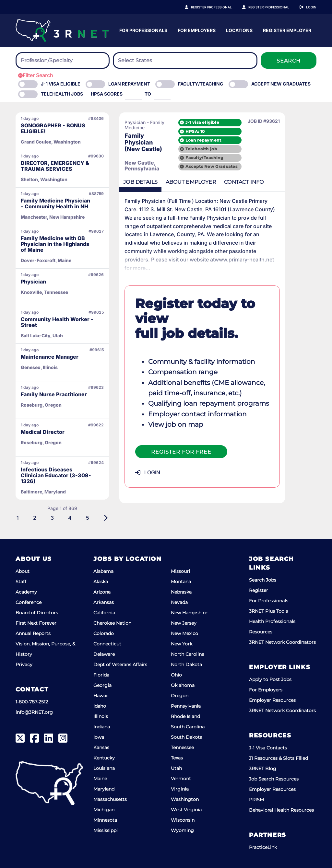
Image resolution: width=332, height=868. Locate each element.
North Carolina (188, 654)
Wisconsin (183, 820)
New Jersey (184, 623)
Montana (181, 582)
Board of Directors (37, 613)
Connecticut (107, 644)
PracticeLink (263, 847)
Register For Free (181, 420)
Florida (101, 675)
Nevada (179, 602)
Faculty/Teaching (201, 84)
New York (182, 644)
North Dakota (186, 665)
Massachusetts (110, 799)
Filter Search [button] (36, 75)
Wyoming (182, 830)
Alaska (101, 582)
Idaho (100, 706)
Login (311, 7)
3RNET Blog (263, 769)
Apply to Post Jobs (270, 679)
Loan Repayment (129, 84)
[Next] (106, 518)
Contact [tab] (250, 182)
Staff (21, 582)
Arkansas (104, 602)
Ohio (176, 675)
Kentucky (104, 758)
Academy (26, 592)
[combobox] (63, 60)
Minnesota (105, 820)
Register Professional (219, 7)
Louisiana (104, 768)
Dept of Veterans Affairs (120, 665)
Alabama (103, 571)
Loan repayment (236, 139)
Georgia (102, 685)
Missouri (180, 571)
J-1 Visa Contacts (268, 748)
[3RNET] (62, 30)
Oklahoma (183, 685)
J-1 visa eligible (235, 121)
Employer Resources (272, 700)
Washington (185, 799)
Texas (177, 758)
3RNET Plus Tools (268, 611)
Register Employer (272, 7)
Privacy (24, 665)
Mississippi (106, 830)
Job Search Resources (274, 779)
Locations (303, 30)
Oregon (180, 696)
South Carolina (188, 727)
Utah (176, 768)
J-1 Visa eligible (61, 84)
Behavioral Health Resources (281, 810)
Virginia (180, 789)
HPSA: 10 (228, 130)
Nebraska (181, 592)
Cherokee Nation (112, 623)
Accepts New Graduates (244, 166)
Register (259, 590)
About (23, 571)
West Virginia (186, 810)
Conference (29, 602)
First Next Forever (36, 623)
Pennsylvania (186, 706)
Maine (100, 779)
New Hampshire (189, 613)
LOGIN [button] (148, 441)
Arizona (102, 592)
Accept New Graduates (281, 84)
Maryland (104, 789)
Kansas (101, 747)
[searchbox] (56, 61)
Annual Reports (33, 633)
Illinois (101, 716)
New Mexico (184, 633)
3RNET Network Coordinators (282, 642)
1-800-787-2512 (32, 702)
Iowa (99, 737)
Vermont (181, 779)
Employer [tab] (195, 182)
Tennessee (182, 747)
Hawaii (101, 696)
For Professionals (207, 30)
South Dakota (187, 737)
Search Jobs (263, 580)
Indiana (102, 727)
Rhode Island (185, 716)
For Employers (261, 30)
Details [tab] (142, 182)
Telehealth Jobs (62, 94)
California (104, 613)
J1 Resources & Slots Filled (279, 758)
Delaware (104, 654)
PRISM (256, 800)
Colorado (104, 633)
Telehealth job (234, 148)
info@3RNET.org (34, 712)
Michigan (104, 810)
